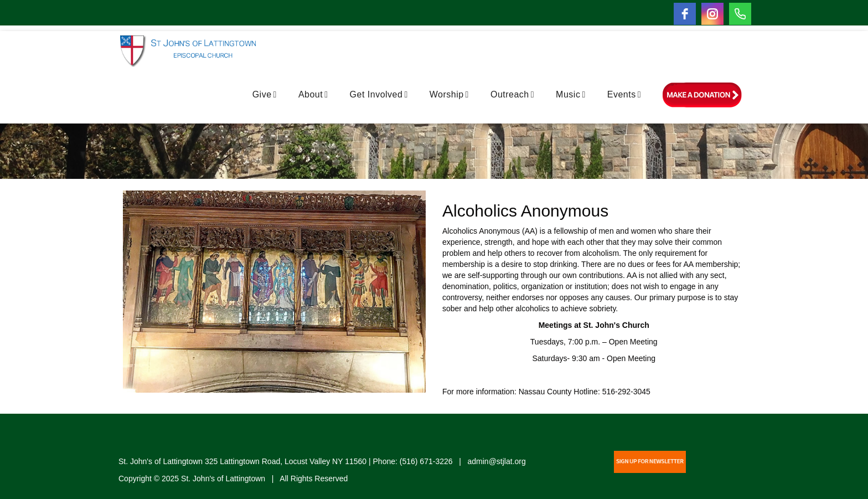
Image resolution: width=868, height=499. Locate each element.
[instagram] (712, 14)
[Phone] (740, 14)
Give (265, 94)
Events (624, 94)
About (313, 94)
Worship (449, 94)
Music (571, 94)
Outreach (512, 94)
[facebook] (685, 14)
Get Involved (379, 94)
